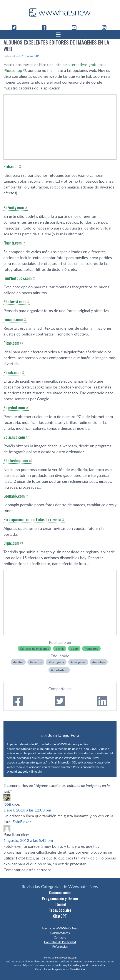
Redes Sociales (60, 910)
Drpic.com (11, 543)
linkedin (37, 771)
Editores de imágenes (34, 649)
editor (19, 662)
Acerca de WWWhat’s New (60, 928)
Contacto (60, 937)
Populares (91, 649)
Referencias (60, 946)
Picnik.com (12, 372)
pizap (74, 649)
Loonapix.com (14, 496)
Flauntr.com (12, 243)
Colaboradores (60, 933)
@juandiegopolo (18, 771)
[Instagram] (106, 28)
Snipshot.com (14, 408)
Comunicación (60, 892)
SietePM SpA (77, 969)
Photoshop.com (16, 461)
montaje (100, 662)
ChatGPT (60, 916)
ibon (7, 804)
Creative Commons (83, 961)
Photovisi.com (14, 302)
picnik (60, 649)
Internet (60, 904)
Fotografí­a (57, 662)
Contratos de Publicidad (60, 942)
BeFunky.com (14, 208)
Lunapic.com (13, 319)
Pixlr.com (10, 166)
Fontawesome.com (66, 958)
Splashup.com (14, 437)
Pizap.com (11, 343)
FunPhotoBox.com (17, 278)
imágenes (79, 662)
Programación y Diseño (60, 898)
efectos (37, 662)
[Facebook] (46, 28)
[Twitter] (16, 28)
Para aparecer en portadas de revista (32, 519)
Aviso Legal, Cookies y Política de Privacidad (81, 965)
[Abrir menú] (60, 35)
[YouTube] (76, 28)
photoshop (60, 670)
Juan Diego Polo (64, 735)
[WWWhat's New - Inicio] (60, 12)
